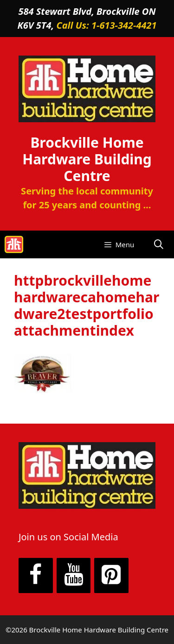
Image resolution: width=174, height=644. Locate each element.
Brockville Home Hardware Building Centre (87, 159)
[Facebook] (36, 575)
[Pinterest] (111, 575)
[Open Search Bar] (159, 244)
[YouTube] (74, 575)
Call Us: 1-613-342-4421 (106, 25)
